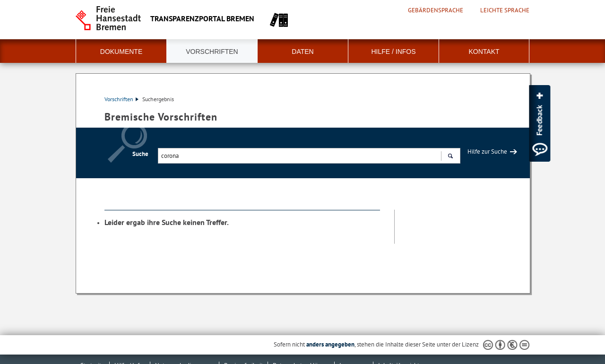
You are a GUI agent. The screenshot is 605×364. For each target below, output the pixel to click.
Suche (140, 154)
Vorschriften (212, 52)
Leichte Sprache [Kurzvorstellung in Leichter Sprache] (505, 10)
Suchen (450, 157)
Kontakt (484, 52)
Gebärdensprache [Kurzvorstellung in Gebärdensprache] (436, 10)
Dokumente (121, 52)
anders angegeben (330, 344)
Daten (302, 52)
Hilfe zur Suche (487, 152)
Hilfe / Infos (393, 52)
